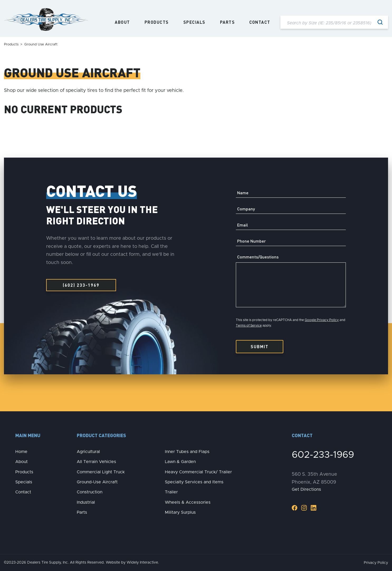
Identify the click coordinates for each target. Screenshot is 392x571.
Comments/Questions (258, 257)
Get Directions (306, 489)
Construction (90, 492)
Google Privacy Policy (322, 320)
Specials (194, 22)
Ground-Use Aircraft (97, 482)
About (122, 22)
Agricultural (88, 452)
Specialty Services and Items (194, 482)
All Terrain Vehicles (96, 462)
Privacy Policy (376, 563)
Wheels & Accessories (188, 502)
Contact (260, 22)
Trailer (171, 492)
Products (157, 22)
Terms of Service (249, 325)
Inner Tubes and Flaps (187, 452)
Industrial (86, 502)
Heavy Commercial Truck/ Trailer (198, 472)
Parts (228, 22)
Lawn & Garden (180, 462)
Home (21, 452)
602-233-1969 (323, 455)
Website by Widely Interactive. (132, 563)
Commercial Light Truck (101, 472)
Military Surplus (180, 512)
